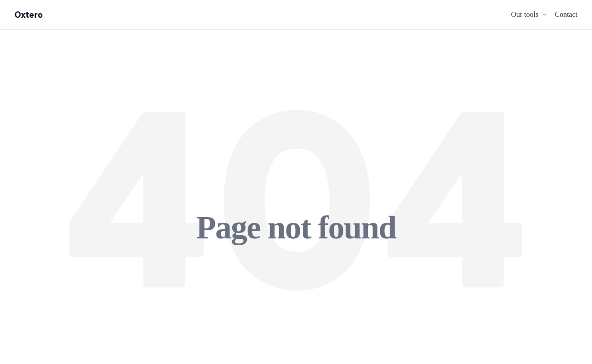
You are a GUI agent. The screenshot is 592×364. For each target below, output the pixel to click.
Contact (566, 14)
